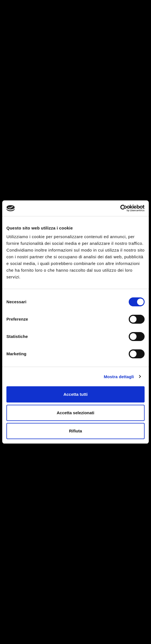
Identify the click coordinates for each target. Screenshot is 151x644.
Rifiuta (76, 431)
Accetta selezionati (75, 413)
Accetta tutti (76, 394)
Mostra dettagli (119, 377)
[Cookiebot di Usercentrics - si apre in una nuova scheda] (120, 208)
